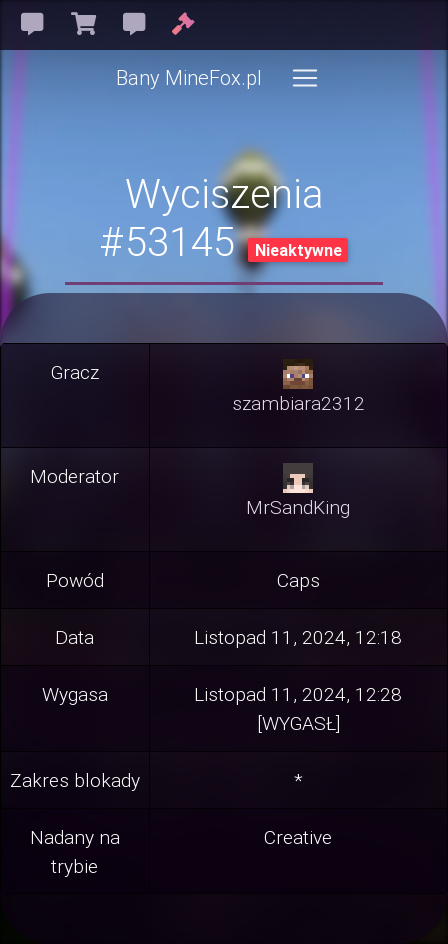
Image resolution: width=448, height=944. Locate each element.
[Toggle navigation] (305, 78)
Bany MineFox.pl (189, 77)
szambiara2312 (298, 403)
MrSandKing (298, 507)
